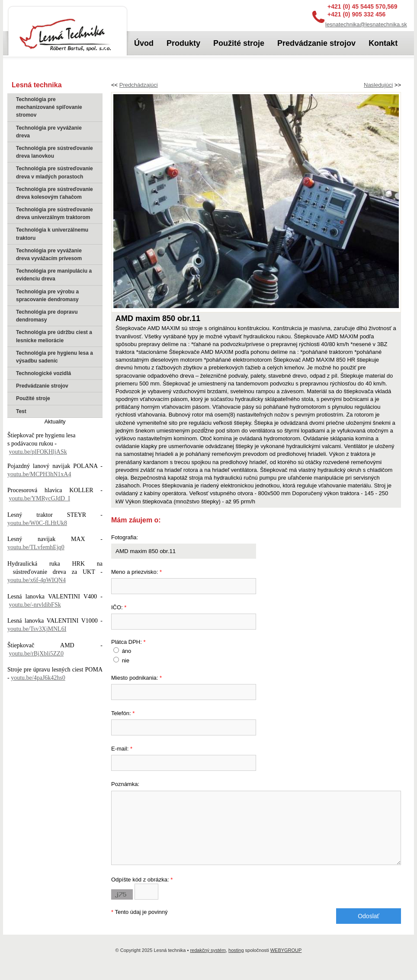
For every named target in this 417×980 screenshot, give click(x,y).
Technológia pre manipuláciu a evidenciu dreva (54, 275)
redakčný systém (208, 963)
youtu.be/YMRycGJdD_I (40, 498)
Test (21, 411)
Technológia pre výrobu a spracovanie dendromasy (47, 296)
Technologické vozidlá (43, 373)
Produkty (183, 43)
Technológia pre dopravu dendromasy (47, 316)
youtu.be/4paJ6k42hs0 (38, 678)
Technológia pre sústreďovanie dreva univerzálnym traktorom (55, 213)
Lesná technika (67, 31)
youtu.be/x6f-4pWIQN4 (37, 580)
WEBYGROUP (286, 963)
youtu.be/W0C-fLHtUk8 (37, 523)
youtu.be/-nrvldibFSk (35, 605)
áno (127, 651)
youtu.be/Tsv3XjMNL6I (37, 629)
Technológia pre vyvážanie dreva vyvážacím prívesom (49, 255)
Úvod (144, 43)
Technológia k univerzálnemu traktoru (52, 234)
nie (126, 660)
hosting (236, 963)
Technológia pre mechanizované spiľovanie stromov (49, 107)
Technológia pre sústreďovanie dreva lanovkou (55, 152)
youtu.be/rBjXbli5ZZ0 (36, 654)
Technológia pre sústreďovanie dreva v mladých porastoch (55, 172)
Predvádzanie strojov (42, 386)
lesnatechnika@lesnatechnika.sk (366, 24)
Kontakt (383, 43)
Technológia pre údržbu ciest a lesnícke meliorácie (54, 336)
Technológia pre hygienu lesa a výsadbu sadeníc (55, 357)
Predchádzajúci (139, 85)
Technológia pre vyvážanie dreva (49, 132)
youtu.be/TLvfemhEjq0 (36, 547)
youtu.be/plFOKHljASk (38, 452)
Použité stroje (33, 398)
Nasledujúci (378, 85)
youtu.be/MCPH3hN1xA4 (39, 474)
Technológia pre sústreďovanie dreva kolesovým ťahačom (55, 193)
